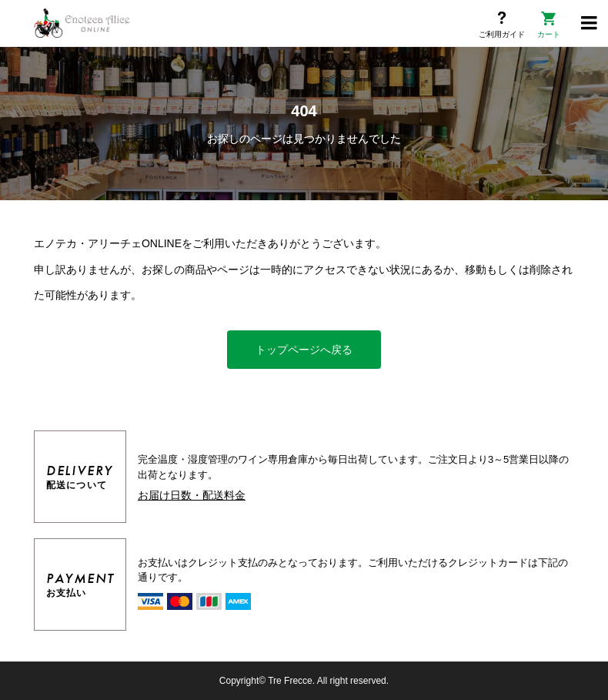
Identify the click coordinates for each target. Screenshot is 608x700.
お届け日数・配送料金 (192, 495)
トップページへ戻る (304, 350)
